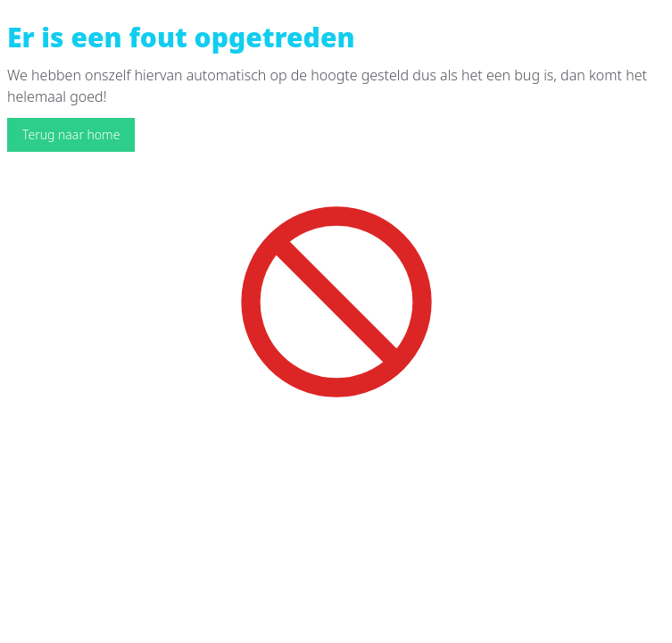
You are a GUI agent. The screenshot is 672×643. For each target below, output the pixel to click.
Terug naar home (71, 134)
